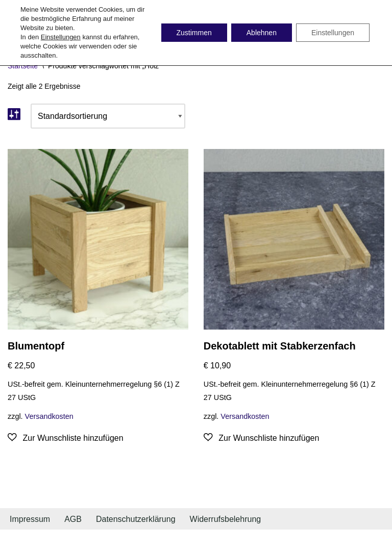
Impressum (30, 519)
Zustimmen (194, 33)
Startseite (23, 66)
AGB (73, 519)
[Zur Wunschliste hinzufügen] (66, 438)
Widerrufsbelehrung (226, 519)
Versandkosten (49, 416)
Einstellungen (61, 37)
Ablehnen (262, 33)
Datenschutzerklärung (136, 519)
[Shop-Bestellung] (108, 116)
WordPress (111, 540)
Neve (17, 540)
